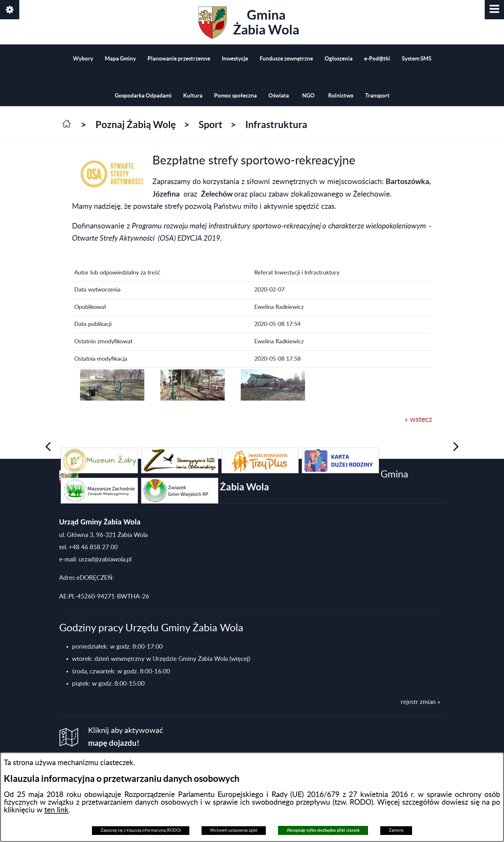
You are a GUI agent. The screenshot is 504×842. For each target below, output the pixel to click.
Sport (211, 125)
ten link (56, 810)
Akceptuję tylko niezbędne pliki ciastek (323, 830)
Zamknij (396, 830)
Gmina (249, 23)
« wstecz (418, 420)
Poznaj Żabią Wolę (136, 125)
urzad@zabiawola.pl (105, 560)
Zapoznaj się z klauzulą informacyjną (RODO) (141, 830)
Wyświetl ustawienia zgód (234, 830)
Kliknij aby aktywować (126, 737)
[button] (494, 10)
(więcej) (240, 659)
